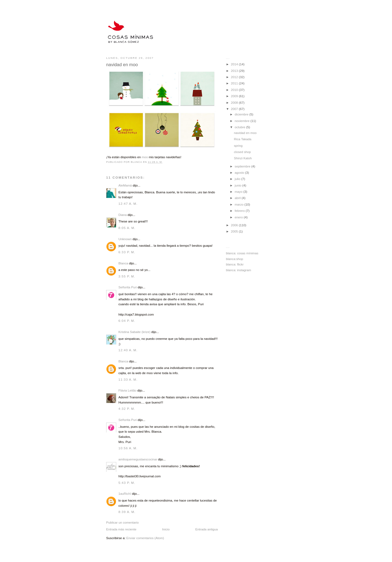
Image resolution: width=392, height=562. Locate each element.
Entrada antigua (206, 529)
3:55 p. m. (127, 276)
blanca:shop (235, 259)
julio (238, 179)
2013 (235, 71)
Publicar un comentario (122, 522)
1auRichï (125, 494)
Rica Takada (243, 139)
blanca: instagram (238, 270)
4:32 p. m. (127, 409)
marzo (240, 204)
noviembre (243, 121)
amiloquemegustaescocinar (138, 459)
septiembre (243, 166)
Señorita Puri (128, 287)
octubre (240, 127)
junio (238, 185)
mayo (239, 192)
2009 (235, 96)
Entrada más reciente (121, 529)
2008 (235, 103)
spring (238, 146)
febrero (240, 211)
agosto (240, 172)
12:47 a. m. (128, 204)
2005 (235, 231)
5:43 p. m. (127, 483)
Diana (123, 215)
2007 (235, 109)
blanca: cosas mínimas (242, 253)
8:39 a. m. (127, 512)
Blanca (123, 263)
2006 (235, 225)
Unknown (125, 239)
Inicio (166, 529)
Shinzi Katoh (243, 158)
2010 (235, 90)
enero (239, 217)
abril (238, 198)
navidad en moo (245, 133)
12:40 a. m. (128, 350)
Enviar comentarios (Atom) (145, 538)
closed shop (242, 152)
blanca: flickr (235, 264)
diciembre (242, 114)
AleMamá (125, 185)
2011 (235, 83)
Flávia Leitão (127, 390)
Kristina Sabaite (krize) (134, 332)
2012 (235, 77)
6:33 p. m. (127, 252)
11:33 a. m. (128, 379)
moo (145, 157)
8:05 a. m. (127, 228)
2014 (235, 64)
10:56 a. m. (128, 448)
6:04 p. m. (127, 321)
